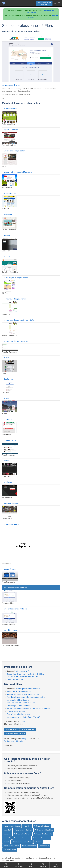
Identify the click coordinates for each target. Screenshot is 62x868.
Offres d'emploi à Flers (15, 680)
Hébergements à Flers (23, 671)
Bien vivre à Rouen (10, 850)
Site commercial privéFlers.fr (44, 3)
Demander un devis (12, 729)
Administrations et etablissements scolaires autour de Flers (28, 708)
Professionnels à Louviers (41, 838)
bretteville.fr (7, 830)
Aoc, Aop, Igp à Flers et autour (18, 700)
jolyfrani (7, 461)
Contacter (23, 722)
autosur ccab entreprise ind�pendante (18, 172)
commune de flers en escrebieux (16, 341)
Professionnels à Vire (29, 846)
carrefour (7, 257)
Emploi (31, 865)
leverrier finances (10, 569)
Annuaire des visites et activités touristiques (23, 694)
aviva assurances (10, 193)
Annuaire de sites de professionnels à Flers (22, 677)
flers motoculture (10, 440)
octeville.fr (38, 842)
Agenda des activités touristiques (19, 691)
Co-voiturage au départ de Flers (18, 706)
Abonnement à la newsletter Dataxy (23, 717)
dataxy (6, 358)
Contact (56, 865)
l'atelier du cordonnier (12, 503)
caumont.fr (7, 834)
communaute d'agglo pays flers (15, 299)
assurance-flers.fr (11, 85)
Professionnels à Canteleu (23, 830)
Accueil (6, 865)
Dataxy (24, 739)
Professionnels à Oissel (11, 846)
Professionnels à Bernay (42, 826)
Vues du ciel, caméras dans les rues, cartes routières (26, 697)
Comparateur (18, 865)
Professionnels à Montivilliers (22, 842)
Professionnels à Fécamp (22, 834)
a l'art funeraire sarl (11, 109)
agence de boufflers (11, 130)
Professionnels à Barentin (12, 826)
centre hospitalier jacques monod (16, 278)
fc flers (6, 398)
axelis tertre (8, 214)
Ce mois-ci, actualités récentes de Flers (21, 703)
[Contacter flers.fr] (59, 3)
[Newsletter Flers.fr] (55, 3)
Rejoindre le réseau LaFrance (15, 733)
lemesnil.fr (7, 838)
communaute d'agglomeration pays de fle (19, 320)
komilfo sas (8, 482)
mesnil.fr (6, 842)
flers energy (8, 419)
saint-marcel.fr (44, 846)
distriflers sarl (9, 379)
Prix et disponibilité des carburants (28, 689)
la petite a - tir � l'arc (12, 524)
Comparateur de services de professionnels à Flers (25, 674)
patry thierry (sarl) (10, 630)
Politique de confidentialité (14, 741)
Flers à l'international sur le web (18, 714)
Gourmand (43, 865)
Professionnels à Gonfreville (43, 834)
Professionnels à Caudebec (44, 830)
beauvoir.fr (27, 826)
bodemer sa (8, 235)
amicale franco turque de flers (15, 151)
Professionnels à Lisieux (22, 838)
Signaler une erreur (28, 729)
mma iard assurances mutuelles (15, 588)
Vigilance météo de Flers (16, 711)
